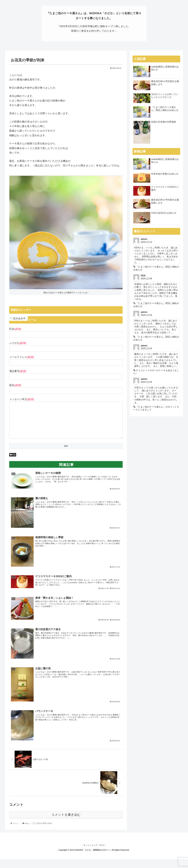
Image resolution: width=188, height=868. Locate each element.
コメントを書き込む (66, 815)
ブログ (103, 846)
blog (13, 455)
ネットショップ (90, 846)
